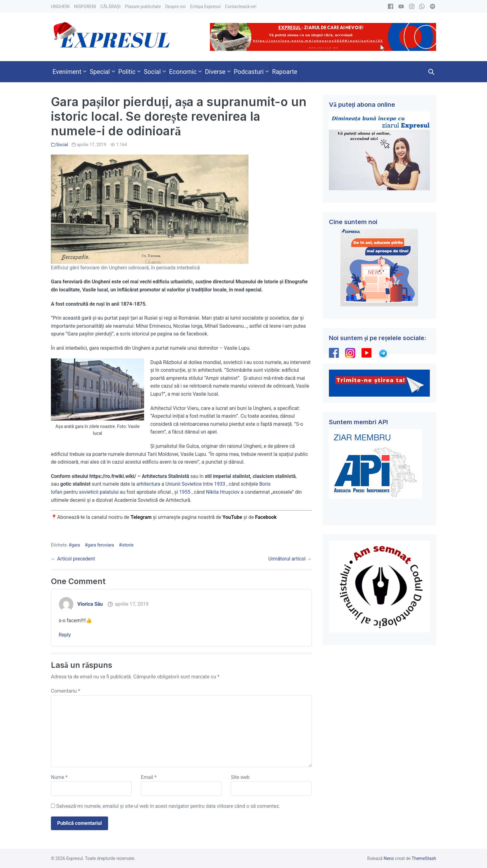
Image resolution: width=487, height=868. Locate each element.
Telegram (141, 517)
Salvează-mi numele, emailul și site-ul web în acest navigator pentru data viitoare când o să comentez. (168, 806)
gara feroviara (101, 545)
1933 (220, 484)
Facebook (266, 517)
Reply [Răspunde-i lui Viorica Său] (65, 635)
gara (76, 545)
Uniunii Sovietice (183, 484)
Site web (240, 777)
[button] (431, 72)
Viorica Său (90, 604)
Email (149, 777)
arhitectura (148, 484)
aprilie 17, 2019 (132, 604)
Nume (59, 777)
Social (62, 145)
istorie (127, 545)
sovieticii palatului (99, 492)
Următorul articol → (290, 559)
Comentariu (66, 691)
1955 (185, 492)
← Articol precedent (73, 559)
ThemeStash (424, 858)
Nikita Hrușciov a (225, 492)
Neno (389, 858)
